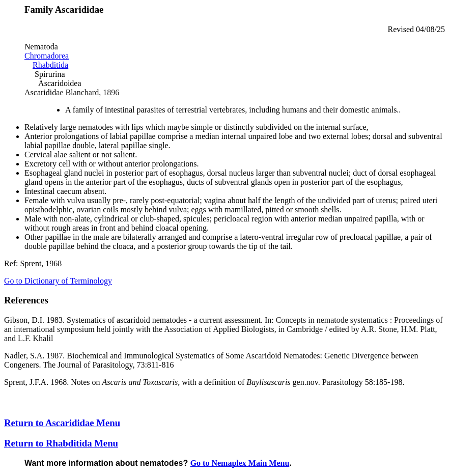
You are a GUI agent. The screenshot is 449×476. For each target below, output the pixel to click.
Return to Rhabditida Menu (61, 443)
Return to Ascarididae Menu (62, 423)
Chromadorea (47, 56)
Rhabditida (50, 65)
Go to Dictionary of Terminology (58, 281)
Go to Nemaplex (240, 463)
